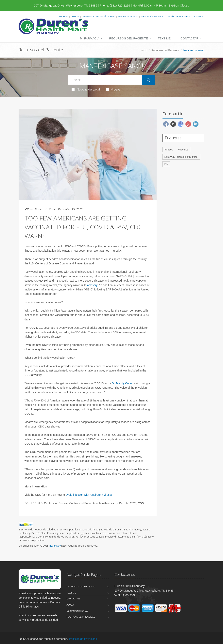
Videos (113, 89)
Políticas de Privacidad (81, 617)
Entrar (199, 17)
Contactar (189, 38)
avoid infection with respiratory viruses (89, 495)
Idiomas (63, 17)
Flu (166, 164)
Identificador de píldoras (99, 17)
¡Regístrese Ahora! (179, 17)
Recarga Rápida (128, 17)
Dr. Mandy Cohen (123, 383)
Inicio (144, 50)
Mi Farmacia (90, 38)
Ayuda (75, 17)
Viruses (169, 150)
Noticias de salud (86, 89)
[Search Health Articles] (105, 80)
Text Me (164, 38)
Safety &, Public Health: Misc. (181, 157)
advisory (92, 285)
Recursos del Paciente (129, 38)
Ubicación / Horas (152, 17)
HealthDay (55, 546)
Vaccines (183, 150)
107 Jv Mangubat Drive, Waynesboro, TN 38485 (65, 5)
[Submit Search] (148, 80)
